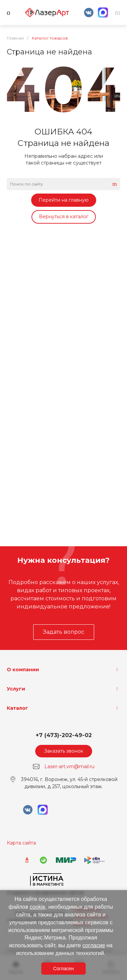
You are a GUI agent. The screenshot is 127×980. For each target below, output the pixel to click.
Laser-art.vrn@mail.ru (69, 767)
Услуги (16, 689)
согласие (94, 945)
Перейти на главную (64, 200)
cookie (38, 907)
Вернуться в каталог (64, 217)
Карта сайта (21, 843)
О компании (23, 670)
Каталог (17, 708)
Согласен (63, 969)
